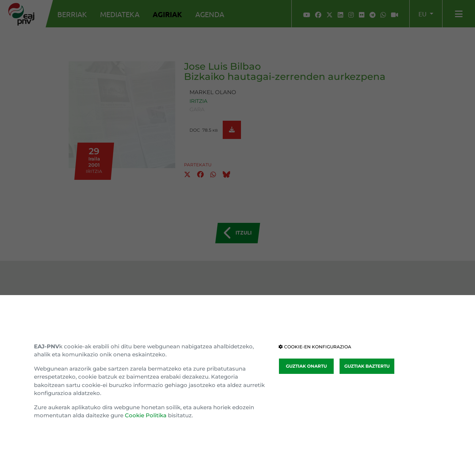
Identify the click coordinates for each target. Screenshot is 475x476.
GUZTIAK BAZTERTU (367, 366)
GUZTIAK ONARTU (306, 366)
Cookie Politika (146, 415)
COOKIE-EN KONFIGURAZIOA (315, 347)
